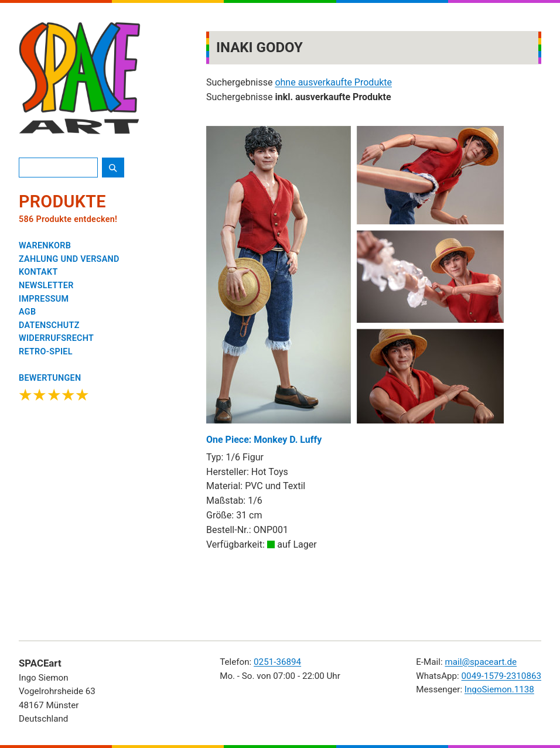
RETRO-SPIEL (46, 352)
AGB (27, 312)
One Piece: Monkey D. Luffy (355, 286)
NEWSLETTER (46, 286)
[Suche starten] (113, 168)
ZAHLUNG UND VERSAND (69, 259)
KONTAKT (38, 272)
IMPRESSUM (44, 299)
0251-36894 (277, 662)
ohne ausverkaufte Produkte (333, 82)
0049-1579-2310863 (501, 676)
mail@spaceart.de (481, 662)
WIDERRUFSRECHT (56, 338)
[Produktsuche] (58, 168)
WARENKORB (45, 246)
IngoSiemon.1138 (499, 689)
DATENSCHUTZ (49, 325)
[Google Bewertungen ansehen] (54, 389)
